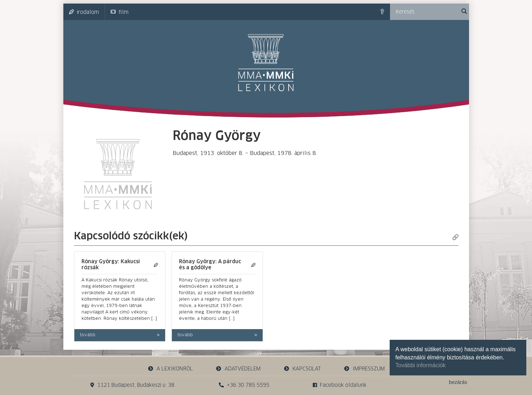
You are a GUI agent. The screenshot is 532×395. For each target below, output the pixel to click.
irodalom (84, 12)
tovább (88, 335)
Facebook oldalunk (340, 385)
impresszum (364, 369)
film (120, 12)
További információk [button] (420, 365)
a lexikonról (170, 369)
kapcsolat (302, 369)
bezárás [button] (458, 382)
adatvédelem (238, 369)
